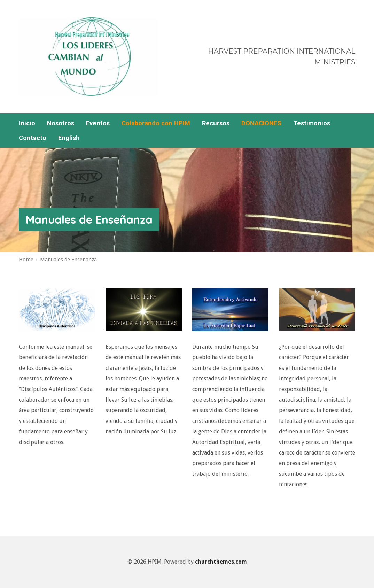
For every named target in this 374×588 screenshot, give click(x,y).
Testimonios (312, 123)
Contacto (33, 138)
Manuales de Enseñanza (89, 219)
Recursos (216, 123)
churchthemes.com (221, 562)
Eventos (98, 123)
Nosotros (61, 123)
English (69, 138)
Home (26, 260)
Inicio (27, 123)
